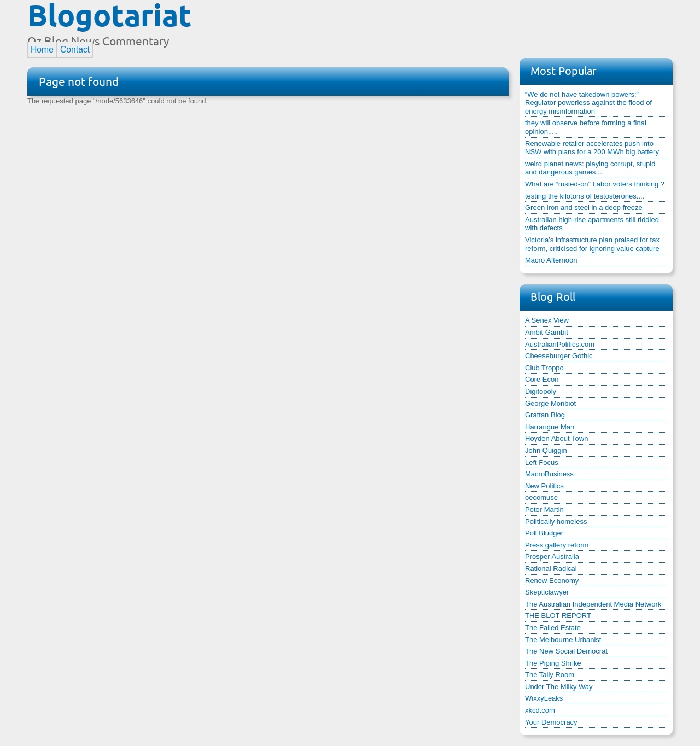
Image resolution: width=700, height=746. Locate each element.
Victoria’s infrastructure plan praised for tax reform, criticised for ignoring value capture (592, 244)
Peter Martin (544, 509)
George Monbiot (550, 403)
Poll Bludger (544, 533)
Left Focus (542, 462)
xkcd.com (540, 710)
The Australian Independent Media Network (593, 604)
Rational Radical (551, 569)
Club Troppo (544, 368)
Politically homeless (556, 521)
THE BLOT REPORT (558, 616)
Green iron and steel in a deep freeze (584, 208)
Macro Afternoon (551, 260)
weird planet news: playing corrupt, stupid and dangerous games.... (590, 168)
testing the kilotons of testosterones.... (585, 196)
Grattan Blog (545, 415)
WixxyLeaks (544, 698)
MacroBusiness (549, 474)
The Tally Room (550, 675)
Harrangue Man (550, 427)
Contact (75, 49)
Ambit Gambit (547, 332)
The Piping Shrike (553, 663)
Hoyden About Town (556, 438)
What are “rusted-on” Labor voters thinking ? (595, 184)
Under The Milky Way (559, 687)
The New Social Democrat (566, 651)
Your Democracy (551, 722)
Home (42, 49)
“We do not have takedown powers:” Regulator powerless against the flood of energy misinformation (588, 103)
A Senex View (547, 320)
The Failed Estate (553, 628)
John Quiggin (546, 450)
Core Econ (542, 379)
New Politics (544, 486)
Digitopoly (541, 391)
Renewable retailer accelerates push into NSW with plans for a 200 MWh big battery (592, 148)
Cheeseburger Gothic (559, 356)
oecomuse (541, 497)
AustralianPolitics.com (560, 344)
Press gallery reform (557, 545)
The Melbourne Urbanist (563, 640)
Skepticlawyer (547, 592)
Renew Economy (552, 581)
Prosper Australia (552, 556)
